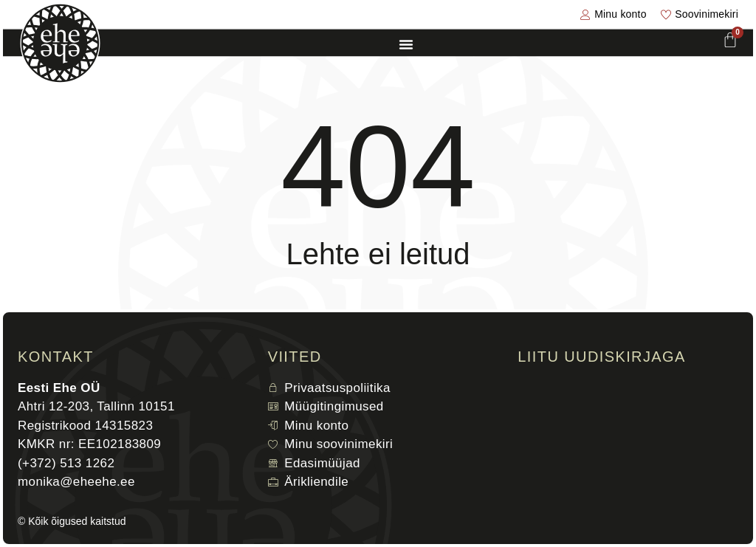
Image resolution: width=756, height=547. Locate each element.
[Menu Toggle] (406, 44)
